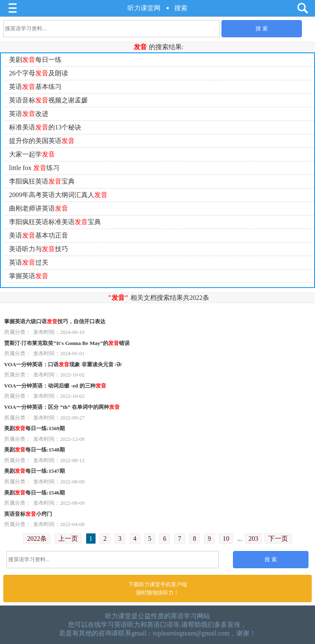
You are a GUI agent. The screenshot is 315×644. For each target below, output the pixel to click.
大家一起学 (32, 154)
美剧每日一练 (35, 60)
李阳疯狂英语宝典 (42, 181)
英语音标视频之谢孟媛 (48, 100)
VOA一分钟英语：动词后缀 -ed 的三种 (55, 386)
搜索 (181, 8)
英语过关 (29, 262)
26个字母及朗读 (39, 73)
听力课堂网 (144, 8)
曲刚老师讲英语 (39, 208)
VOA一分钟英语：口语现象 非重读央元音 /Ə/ (63, 364)
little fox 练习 (34, 168)
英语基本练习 (35, 87)
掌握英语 (29, 276)
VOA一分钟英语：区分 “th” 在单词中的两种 (62, 407)
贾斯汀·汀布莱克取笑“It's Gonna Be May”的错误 (67, 343)
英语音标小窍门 (28, 514)
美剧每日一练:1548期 (34, 450)
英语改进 (29, 114)
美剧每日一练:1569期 (34, 428)
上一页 (68, 539)
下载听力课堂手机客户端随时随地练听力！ (158, 588)
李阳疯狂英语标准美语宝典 (55, 222)
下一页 (278, 539)
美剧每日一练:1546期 (34, 493)
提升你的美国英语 (42, 141)
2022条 (37, 539)
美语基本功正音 (39, 235)
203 (253, 539)
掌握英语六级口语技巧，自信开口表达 (55, 321)
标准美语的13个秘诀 (45, 127)
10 (226, 539)
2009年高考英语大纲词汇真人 (58, 195)
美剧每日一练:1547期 (34, 471)
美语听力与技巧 (39, 249)
